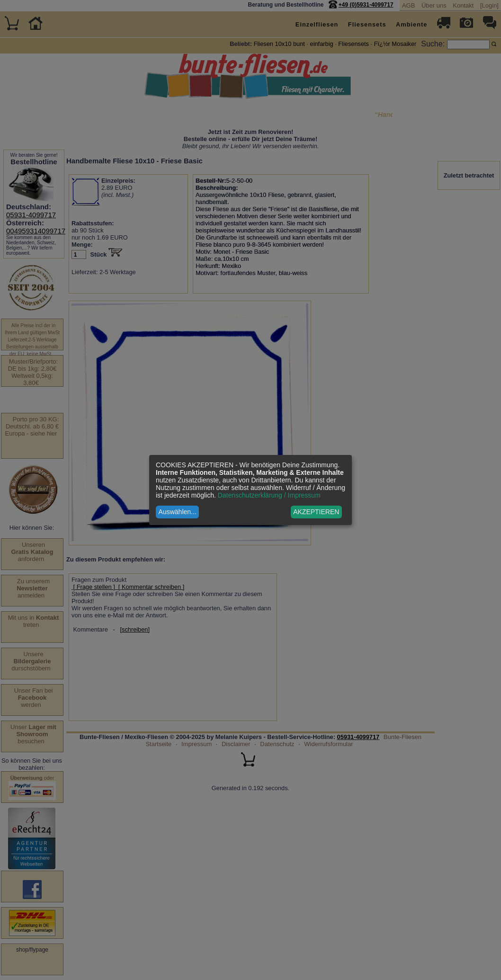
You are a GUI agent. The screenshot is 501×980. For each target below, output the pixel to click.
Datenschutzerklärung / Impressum (269, 495)
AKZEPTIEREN (316, 512)
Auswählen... (178, 512)
